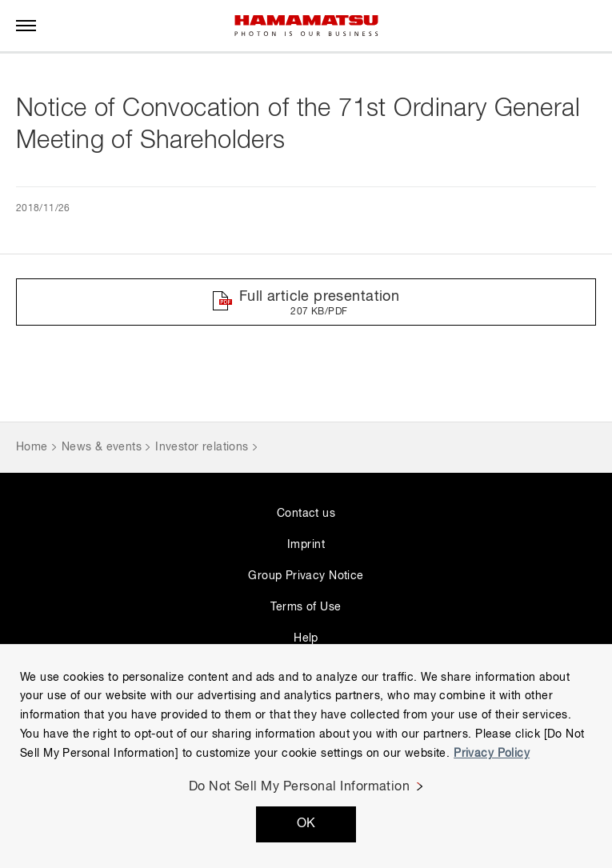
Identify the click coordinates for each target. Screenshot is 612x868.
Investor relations (202, 447)
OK (306, 824)
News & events (102, 447)
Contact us (306, 514)
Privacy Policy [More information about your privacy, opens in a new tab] (492, 754)
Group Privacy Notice (306, 576)
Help (306, 638)
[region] (306, 756)
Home (32, 447)
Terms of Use (306, 607)
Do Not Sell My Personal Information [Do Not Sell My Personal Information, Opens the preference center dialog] (300, 787)
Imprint (306, 545)
